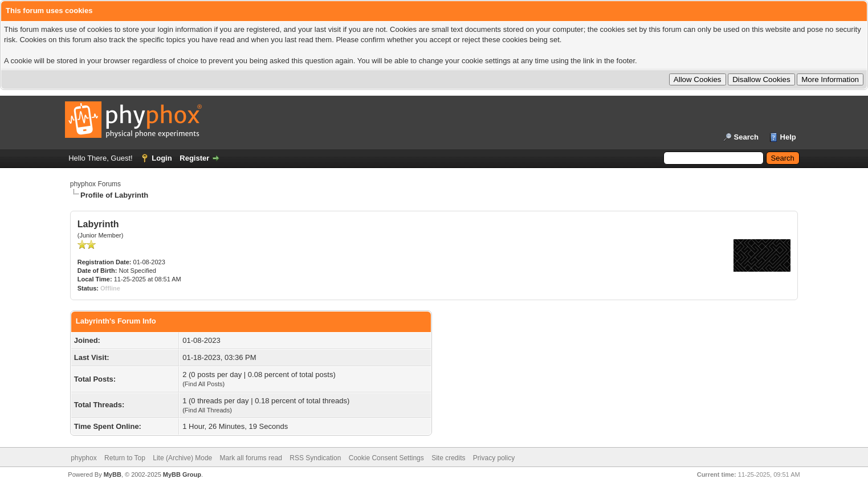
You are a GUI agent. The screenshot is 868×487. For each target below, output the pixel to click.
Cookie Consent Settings (386, 458)
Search (746, 137)
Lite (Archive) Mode (182, 458)
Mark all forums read (251, 458)
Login (162, 158)
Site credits (448, 458)
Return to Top (125, 458)
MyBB (113, 474)
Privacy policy (494, 458)
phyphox (83, 458)
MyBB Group (182, 474)
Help (788, 137)
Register (194, 158)
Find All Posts (204, 384)
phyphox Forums (95, 184)
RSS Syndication (315, 458)
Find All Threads (207, 410)
